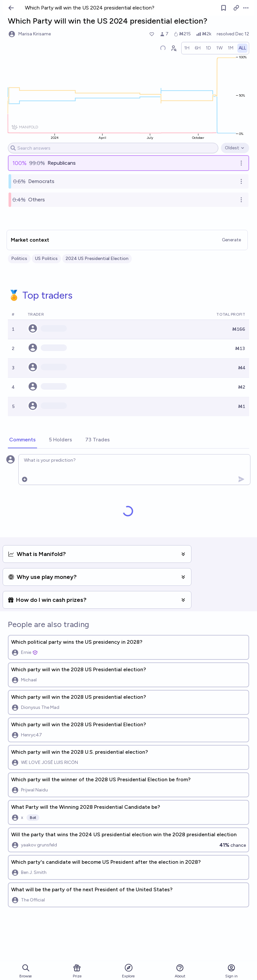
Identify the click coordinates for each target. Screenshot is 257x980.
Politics (19, 259)
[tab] (22, 440)
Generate (231, 240)
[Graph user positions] (173, 48)
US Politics (46, 259)
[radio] (187, 48)
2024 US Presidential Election (97, 259)
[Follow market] (224, 8)
